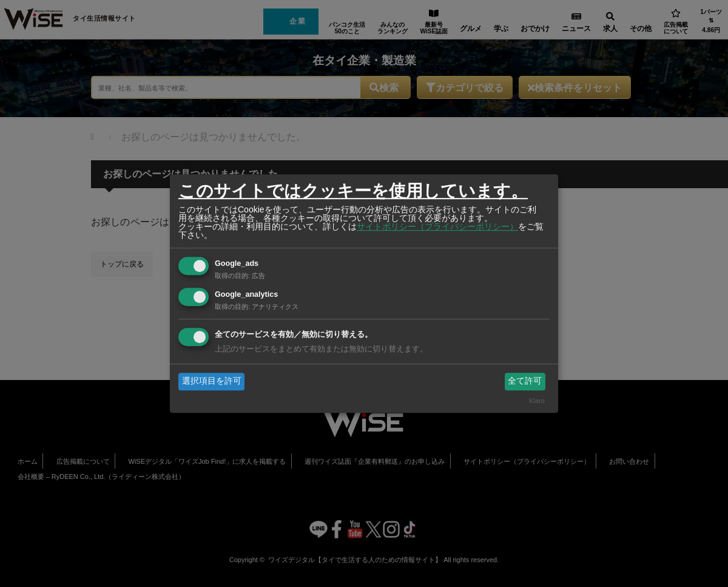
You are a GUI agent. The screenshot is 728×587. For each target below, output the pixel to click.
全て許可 (525, 381)
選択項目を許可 (212, 381)
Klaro (537, 401)
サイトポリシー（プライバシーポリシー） (437, 226)
